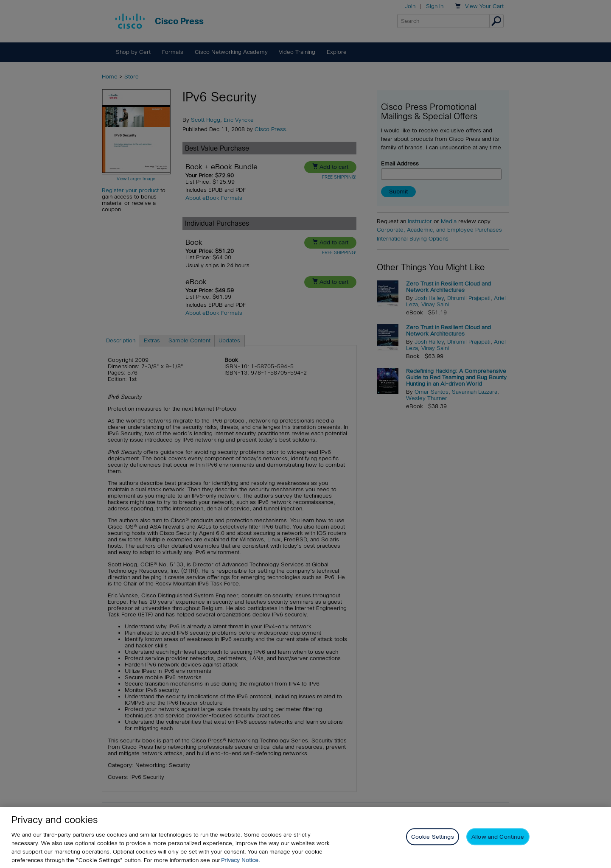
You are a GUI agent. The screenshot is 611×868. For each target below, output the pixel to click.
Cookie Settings (433, 837)
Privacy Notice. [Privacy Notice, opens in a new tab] (241, 860)
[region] (305, 837)
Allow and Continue (498, 837)
